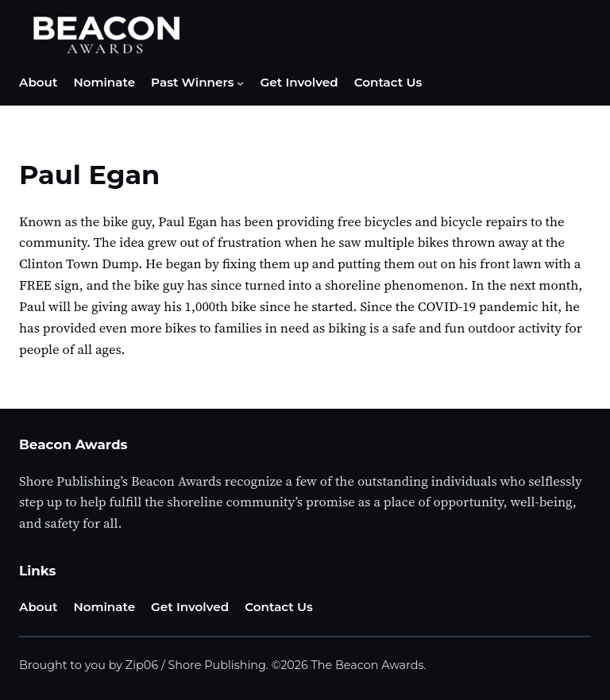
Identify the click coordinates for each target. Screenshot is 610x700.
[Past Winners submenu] (240, 83)
